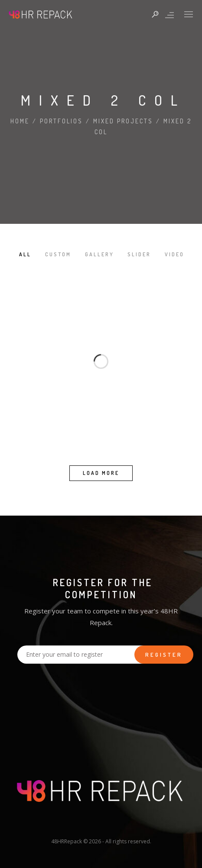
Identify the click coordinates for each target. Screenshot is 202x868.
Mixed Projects (123, 121)
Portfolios (61, 121)
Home (20, 121)
